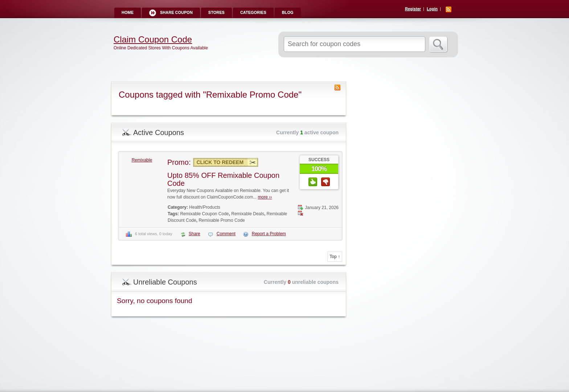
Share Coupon (176, 12)
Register (413, 9)
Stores (216, 12)
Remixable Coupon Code (204, 214)
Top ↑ (335, 257)
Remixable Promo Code (222, 220)
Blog (288, 12)
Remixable (142, 160)
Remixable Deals (248, 214)
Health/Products (204, 207)
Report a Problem (269, 234)
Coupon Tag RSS (337, 87)
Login (432, 9)
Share (195, 234)
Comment (226, 234)
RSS (449, 9)
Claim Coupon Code (153, 40)
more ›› (265, 197)
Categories (253, 12)
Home (128, 12)
